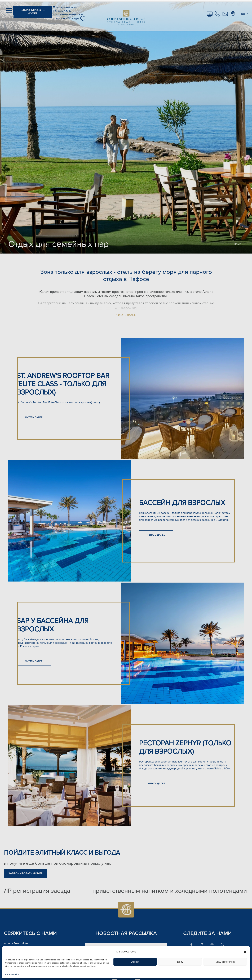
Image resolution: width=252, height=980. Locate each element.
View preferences (225, 962)
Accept (135, 962)
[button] (245, 952)
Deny (180, 962)
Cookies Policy (12, 974)
